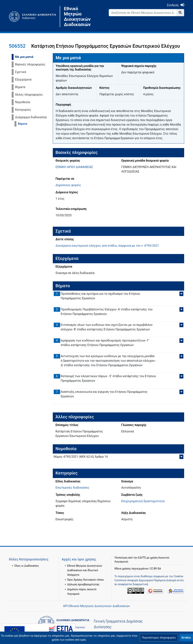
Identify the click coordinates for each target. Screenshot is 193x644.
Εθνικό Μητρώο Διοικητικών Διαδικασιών (77, 17)
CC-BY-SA (155, 569)
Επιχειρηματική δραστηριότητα (143, 501)
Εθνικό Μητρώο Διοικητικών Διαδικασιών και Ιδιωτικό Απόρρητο (85, 570)
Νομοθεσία (23, 102)
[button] (159, 638)
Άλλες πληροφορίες (29, 95)
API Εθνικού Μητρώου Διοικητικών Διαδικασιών (96, 606)
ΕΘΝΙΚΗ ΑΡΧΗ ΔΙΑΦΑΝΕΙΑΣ (74, 167)
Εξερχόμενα (23, 79)
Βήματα (20, 87)
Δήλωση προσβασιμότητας (83, 584)
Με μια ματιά (24, 57)
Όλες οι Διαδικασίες (27, 566)
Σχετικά (21, 72)
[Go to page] (180, 13)
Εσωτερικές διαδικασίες (72, 488)
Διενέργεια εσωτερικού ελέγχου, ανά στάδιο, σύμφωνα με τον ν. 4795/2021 (107, 246)
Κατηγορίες (23, 110)
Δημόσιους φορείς (68, 185)
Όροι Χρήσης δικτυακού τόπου (86, 580)
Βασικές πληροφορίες (30, 64)
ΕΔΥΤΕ (142, 558)
